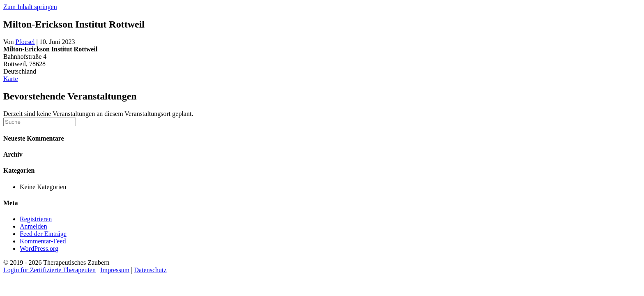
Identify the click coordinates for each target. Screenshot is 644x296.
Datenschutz (150, 270)
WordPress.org (39, 249)
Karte (11, 79)
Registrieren (36, 219)
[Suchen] (40, 122)
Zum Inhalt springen (30, 7)
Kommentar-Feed (43, 241)
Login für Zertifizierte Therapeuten (49, 270)
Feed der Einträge (43, 234)
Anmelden (33, 226)
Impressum (115, 270)
